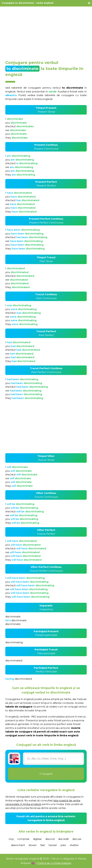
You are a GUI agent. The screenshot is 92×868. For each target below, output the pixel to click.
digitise (37, 839)
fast (43, 845)
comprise (23, 839)
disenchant (18, 845)
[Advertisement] (46, 32)
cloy (11, 839)
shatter (74, 845)
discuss (77, 839)
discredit (63, 839)
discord (50, 839)
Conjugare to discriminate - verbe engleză (28, 3)
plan (63, 845)
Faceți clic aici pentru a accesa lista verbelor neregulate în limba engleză (46, 818)
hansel (53, 845)
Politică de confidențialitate (54, 863)
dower (33, 845)
